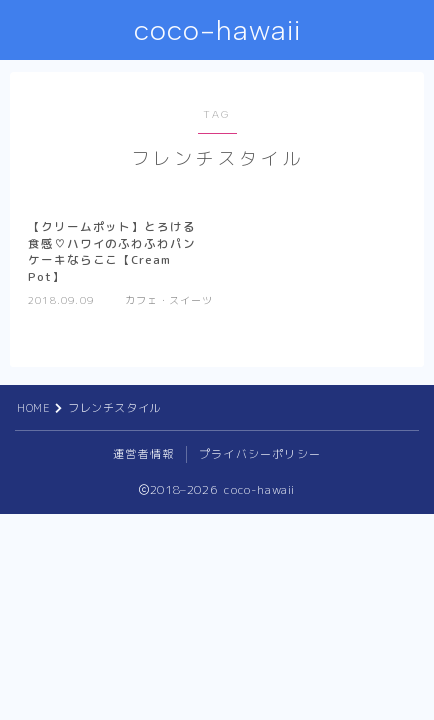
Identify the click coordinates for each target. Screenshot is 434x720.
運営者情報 (143, 454)
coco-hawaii (217, 30)
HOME (33, 408)
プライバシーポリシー (260, 454)
